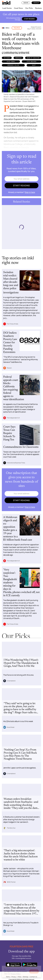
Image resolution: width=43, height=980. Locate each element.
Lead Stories (7, 8)
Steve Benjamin (31, 62)
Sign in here (30, 192)
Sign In (26, 3)
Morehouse (18, 58)
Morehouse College (13, 65)
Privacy (14, 977)
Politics (17, 28)
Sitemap (25, 977)
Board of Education (33, 58)
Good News (18, 8)
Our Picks (29, 8)
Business (38, 8)
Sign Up (36, 3)
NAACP (34, 65)
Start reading (29, 19)
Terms (8, 977)
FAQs (19, 977)
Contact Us (33, 977)
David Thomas (11, 62)
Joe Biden (7, 58)
